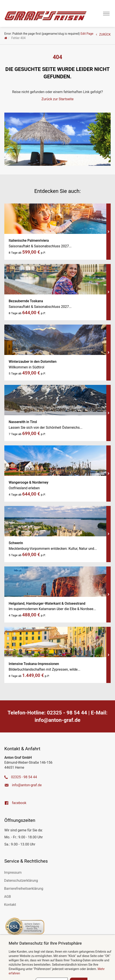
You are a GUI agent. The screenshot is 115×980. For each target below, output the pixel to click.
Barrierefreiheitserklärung (24, 889)
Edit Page (87, 34)
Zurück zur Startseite (57, 99)
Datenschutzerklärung (21, 881)
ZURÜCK (103, 34)
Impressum (13, 872)
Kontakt (10, 905)
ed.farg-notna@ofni (58, 720)
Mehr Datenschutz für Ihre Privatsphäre (45, 943)
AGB (7, 897)
